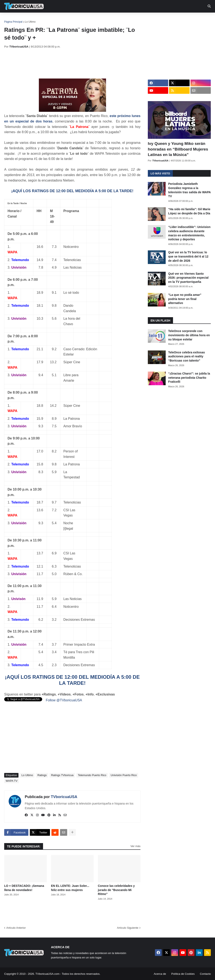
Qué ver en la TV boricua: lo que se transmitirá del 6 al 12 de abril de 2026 (188, 256)
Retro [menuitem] (158, 19)
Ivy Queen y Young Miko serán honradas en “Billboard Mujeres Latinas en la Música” (178, 149)
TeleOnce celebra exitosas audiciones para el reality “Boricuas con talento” (187, 356)
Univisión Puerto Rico (124, 775)
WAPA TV (12, 781)
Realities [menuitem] (71, 19)
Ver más (135, 846)
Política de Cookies (183, 974)
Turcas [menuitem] (92, 19)
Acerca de (160, 974)
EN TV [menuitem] (50, 19)
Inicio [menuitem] (12, 19)
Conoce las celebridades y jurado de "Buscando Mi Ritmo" (116, 890)
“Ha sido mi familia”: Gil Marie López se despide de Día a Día (189, 211)
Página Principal (13, 22)
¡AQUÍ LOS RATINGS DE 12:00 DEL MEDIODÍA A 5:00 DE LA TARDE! (72, 191)
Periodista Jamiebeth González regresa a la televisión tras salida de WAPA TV (189, 190)
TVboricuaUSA (64, 797)
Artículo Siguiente (128, 928)
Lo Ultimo (30, 22)
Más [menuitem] (173, 19)
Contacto (205, 974)
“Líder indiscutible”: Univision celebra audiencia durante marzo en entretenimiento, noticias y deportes (189, 233)
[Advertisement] (81, 63)
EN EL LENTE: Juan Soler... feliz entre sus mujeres (70, 888)
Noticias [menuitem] (30, 19)
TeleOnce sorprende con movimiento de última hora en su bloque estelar (189, 335)
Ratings (42, 775)
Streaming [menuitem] (113, 19)
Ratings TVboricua (62, 775)
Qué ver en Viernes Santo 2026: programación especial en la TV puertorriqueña (188, 278)
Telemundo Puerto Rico (92, 775)
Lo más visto (160, 173)
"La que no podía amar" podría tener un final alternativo (185, 299)
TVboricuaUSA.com (47, 974)
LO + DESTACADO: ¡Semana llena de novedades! (24, 888)
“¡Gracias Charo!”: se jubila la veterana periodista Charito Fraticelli (189, 378)
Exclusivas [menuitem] (137, 19)
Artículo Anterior (16, 928)
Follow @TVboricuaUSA (64, 700)
